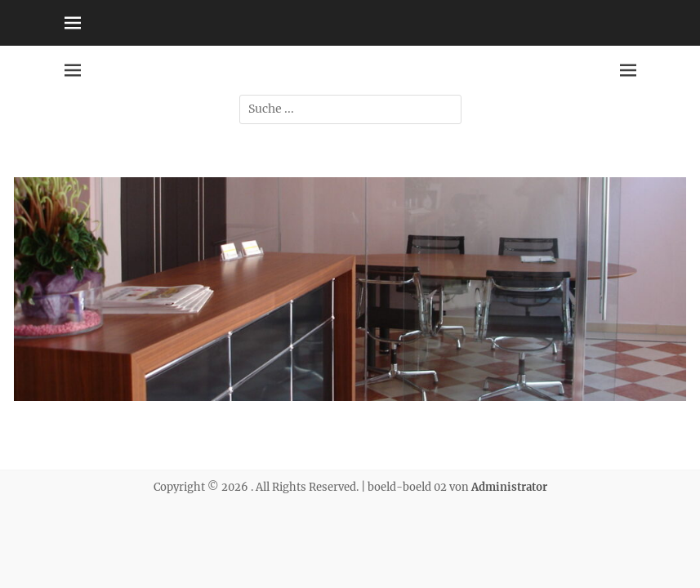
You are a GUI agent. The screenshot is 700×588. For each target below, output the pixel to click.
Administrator (509, 487)
